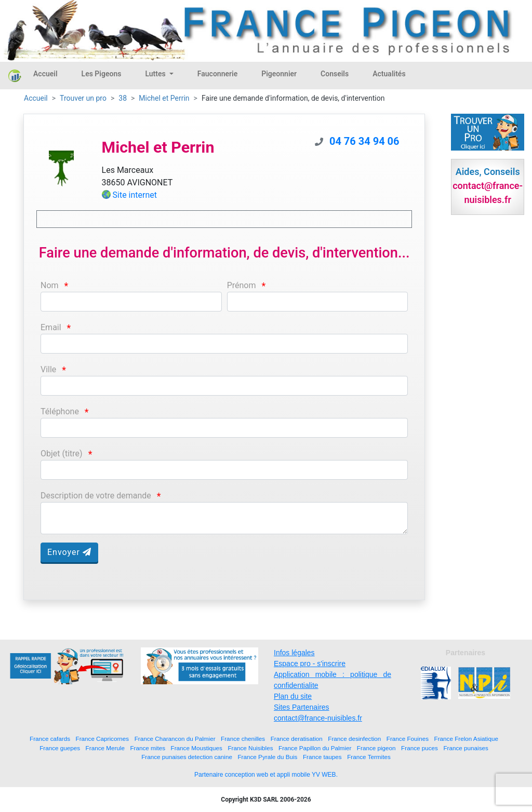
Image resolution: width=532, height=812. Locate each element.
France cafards (50, 739)
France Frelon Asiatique (466, 739)
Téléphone (60, 411)
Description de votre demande (96, 496)
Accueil (45, 74)
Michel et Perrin (164, 98)
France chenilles (243, 739)
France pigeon (376, 748)
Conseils (335, 74)
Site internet (135, 195)
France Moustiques (197, 748)
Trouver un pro (83, 98)
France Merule (105, 748)
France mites (148, 748)
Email (51, 327)
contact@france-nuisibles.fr (318, 718)
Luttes (156, 74)
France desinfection (354, 739)
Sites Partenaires (302, 707)
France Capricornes (103, 739)
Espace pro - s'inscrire (310, 664)
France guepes (60, 748)
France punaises (465, 748)
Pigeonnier (279, 74)
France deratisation (297, 739)
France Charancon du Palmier (175, 739)
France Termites (369, 757)
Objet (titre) (62, 454)
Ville (48, 369)
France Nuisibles (250, 748)
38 (123, 98)
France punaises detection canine (187, 757)
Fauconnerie (217, 74)
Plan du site (293, 696)
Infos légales (294, 653)
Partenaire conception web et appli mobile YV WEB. (266, 775)
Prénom (242, 285)
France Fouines (408, 739)
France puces (420, 748)
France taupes (322, 757)
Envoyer (69, 552)
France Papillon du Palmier (315, 748)
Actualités (389, 74)
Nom (50, 285)
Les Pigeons (102, 74)
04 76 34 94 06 (364, 141)
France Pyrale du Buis (267, 757)
